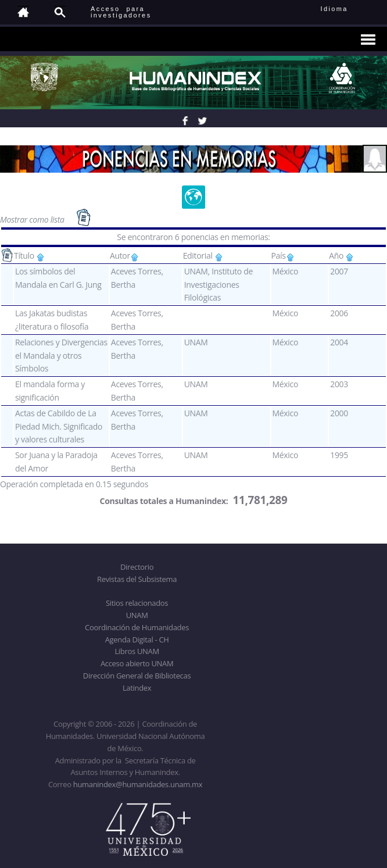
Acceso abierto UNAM (137, 663)
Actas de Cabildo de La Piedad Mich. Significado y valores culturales (59, 426)
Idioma (348, 9)
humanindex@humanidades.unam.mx (138, 784)
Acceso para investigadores (121, 12)
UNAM (137, 615)
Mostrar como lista (33, 219)
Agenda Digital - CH (137, 640)
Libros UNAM (137, 651)
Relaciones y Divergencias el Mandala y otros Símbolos (61, 355)
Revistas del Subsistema (137, 579)
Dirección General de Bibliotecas (137, 676)
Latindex (137, 688)
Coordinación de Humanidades (137, 627)
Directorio (137, 567)
